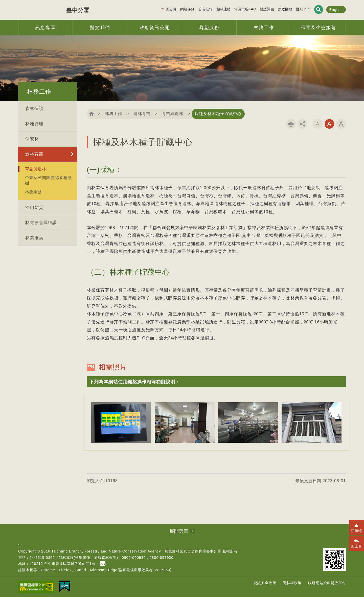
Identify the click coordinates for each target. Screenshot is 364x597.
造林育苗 (34, 154)
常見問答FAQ (245, 9)
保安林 (32, 139)
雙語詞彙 (267, 9)
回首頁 (171, 9)
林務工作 (113, 114)
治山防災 (34, 207)
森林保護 (34, 109)
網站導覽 (187, 9)
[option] (121, 423)
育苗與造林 (36, 169)
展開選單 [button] (179, 531)
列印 (291, 124)
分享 (303, 124)
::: (163, 9)
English (336, 10)
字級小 (318, 124)
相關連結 (224, 9)
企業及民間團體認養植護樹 (49, 180)
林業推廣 (34, 238)
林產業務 (34, 192)
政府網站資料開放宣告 (327, 583)
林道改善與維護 (41, 223)
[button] (216, 382)
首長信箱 (205, 9)
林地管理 (34, 124)
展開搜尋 (319, 9)
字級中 (329, 124)
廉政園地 (285, 9)
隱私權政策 (292, 583)
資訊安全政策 (265, 583)
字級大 (341, 124)
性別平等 (303, 9)
